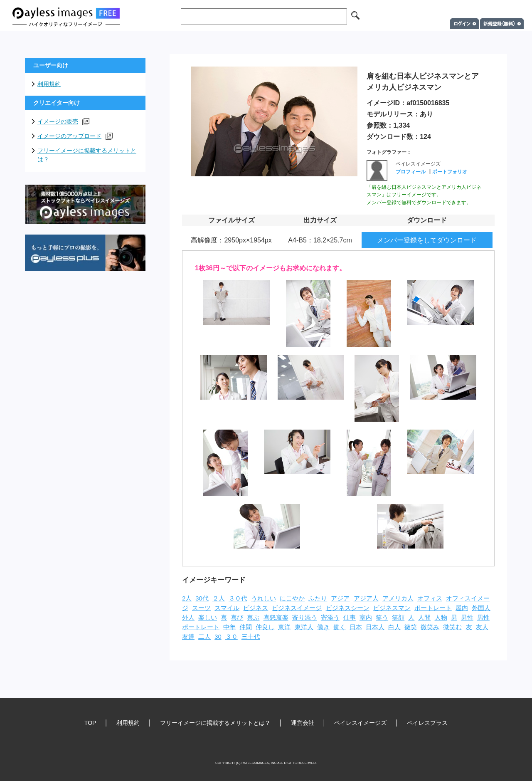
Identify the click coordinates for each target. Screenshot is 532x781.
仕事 (350, 618)
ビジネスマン (392, 608)
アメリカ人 (398, 598)
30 (218, 637)
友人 (482, 627)
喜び (237, 618)
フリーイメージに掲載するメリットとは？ (87, 155)
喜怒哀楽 (276, 618)
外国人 (481, 608)
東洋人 (304, 627)
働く (340, 627)
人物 (441, 618)
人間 (424, 618)
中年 (229, 627)
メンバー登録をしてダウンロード (427, 240)
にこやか (292, 598)
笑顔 (398, 618)
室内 (366, 618)
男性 (467, 618)
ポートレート (433, 608)
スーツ (201, 608)
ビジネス (256, 608)
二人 (204, 637)
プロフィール (411, 172)
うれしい (264, 598)
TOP (90, 723)
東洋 (284, 627)
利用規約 (49, 84)
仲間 (246, 627)
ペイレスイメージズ (360, 723)
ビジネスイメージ (297, 608)
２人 (219, 598)
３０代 (238, 598)
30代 (202, 598)
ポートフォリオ (450, 172)
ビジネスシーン (348, 608)
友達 (188, 637)
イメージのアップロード (75, 136)
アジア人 (366, 598)
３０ (232, 637)
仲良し (265, 627)
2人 (187, 598)
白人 (394, 627)
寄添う (330, 618)
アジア (340, 598)
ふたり (318, 598)
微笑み (430, 627)
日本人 (375, 627)
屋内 (462, 608)
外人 (188, 618)
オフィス (430, 598)
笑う (382, 618)
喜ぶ (253, 618)
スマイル (227, 608)
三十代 (251, 637)
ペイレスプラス (427, 723)
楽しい (208, 618)
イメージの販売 (63, 122)
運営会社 (303, 723)
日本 (356, 627)
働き (323, 627)
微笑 (411, 627)
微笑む (452, 627)
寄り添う (305, 618)
